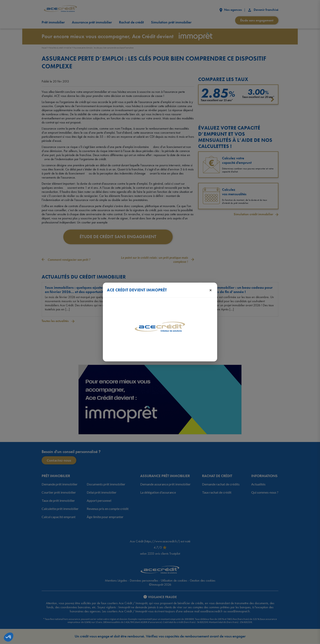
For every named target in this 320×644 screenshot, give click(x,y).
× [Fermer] (211, 290)
